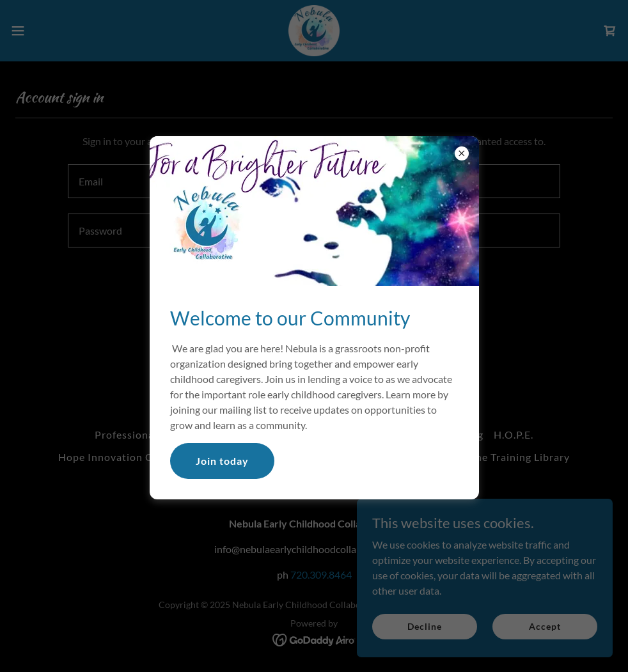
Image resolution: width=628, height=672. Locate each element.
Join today (222, 461)
